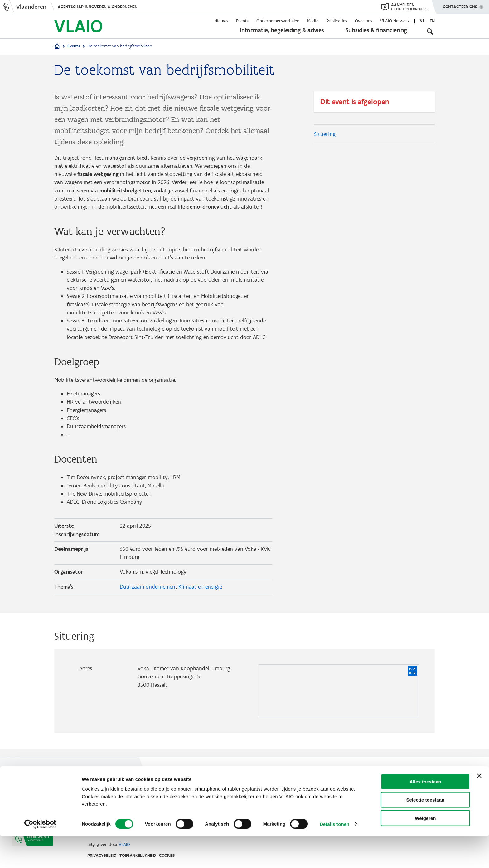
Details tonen (334, 856)
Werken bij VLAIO (213, 782)
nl (422, 21)
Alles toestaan (425, 813)
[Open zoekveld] (430, 31)
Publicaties (337, 21)
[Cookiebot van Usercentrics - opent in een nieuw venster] (40, 856)
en (432, 21)
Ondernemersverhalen (278, 21)
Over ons (364, 21)
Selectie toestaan (426, 832)
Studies (249, 782)
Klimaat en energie (200, 595)
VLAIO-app (277, 782)
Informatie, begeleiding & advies (282, 30)
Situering (325, 134)
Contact (350, 782)
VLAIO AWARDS (315, 782)
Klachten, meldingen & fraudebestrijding (315, 797)
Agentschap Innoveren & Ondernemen (98, 7)
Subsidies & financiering (376, 30)
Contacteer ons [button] (460, 5)
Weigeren (425, 850)
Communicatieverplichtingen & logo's (230, 797)
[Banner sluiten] (479, 807)
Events (242, 21)
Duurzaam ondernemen (148, 595)
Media (313, 21)
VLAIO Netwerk (395, 21)
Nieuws (221, 21)
